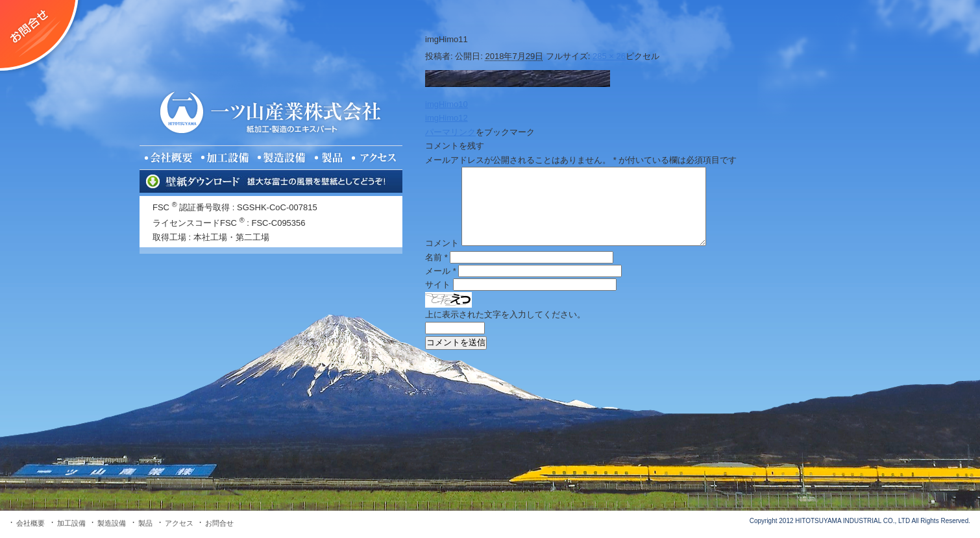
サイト (438, 285)
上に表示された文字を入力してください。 (505, 314)
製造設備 (112, 523)
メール (441, 271)
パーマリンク (450, 132)
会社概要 (31, 523)
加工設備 (71, 523)
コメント (442, 243)
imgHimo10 (447, 104)
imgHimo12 (447, 118)
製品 (145, 523)
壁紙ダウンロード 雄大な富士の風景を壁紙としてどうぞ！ (271, 181)
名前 (436, 257)
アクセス (179, 523)
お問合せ (219, 523)
